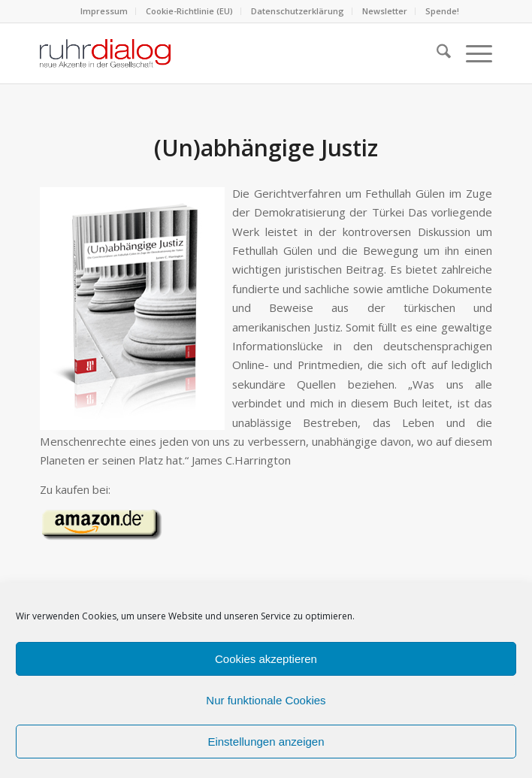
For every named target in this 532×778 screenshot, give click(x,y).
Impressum (104, 11)
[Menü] (472, 53)
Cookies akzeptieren (266, 659)
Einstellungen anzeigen (266, 742)
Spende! (442, 11)
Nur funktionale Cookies (266, 700)
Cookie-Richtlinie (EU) (189, 11)
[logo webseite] (221, 53)
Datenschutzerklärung (298, 11)
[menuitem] (104, 11)
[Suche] (436, 53)
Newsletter (385, 11)
